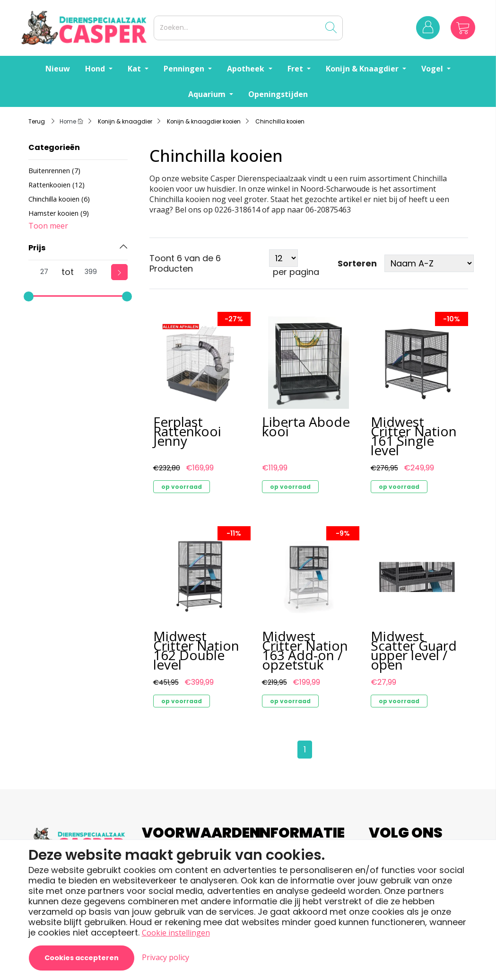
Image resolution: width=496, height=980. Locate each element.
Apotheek (247, 69)
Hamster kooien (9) (59, 213)
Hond (96, 69)
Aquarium (208, 94)
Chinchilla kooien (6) (59, 199)
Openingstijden (278, 94)
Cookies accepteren (82, 958)
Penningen (185, 69)
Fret (296, 69)
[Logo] (86, 28)
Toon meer (48, 226)
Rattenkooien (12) (57, 185)
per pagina (296, 272)
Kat (135, 69)
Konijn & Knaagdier (363, 69)
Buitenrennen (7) (54, 171)
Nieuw (58, 69)
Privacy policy (165, 957)
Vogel (433, 69)
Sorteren (357, 264)
